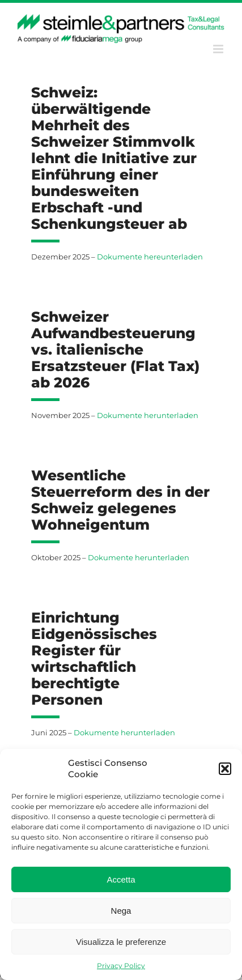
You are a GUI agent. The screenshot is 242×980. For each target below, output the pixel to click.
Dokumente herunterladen (148, 415)
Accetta (121, 879)
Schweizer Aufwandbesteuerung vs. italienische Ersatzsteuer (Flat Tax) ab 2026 (115, 350)
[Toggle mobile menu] (219, 49)
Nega (121, 911)
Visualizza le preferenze (121, 942)
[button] (225, 769)
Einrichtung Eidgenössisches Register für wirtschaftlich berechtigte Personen (94, 659)
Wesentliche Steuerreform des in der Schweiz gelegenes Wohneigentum (120, 500)
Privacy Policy (121, 966)
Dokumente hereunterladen (150, 257)
